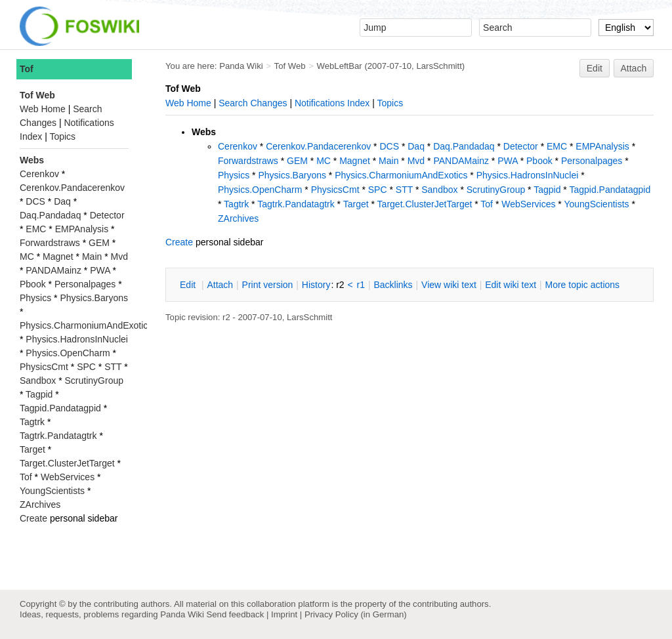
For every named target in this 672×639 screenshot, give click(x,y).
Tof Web (290, 66)
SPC (378, 190)
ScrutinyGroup (496, 190)
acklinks (393, 285)
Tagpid (547, 190)
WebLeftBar (340, 66)
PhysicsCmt (335, 190)
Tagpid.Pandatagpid (610, 190)
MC (324, 161)
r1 (361, 285)
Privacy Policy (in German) (356, 614)
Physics (234, 175)
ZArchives (238, 218)
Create (179, 242)
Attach (634, 68)
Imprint (284, 614)
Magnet (355, 161)
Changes (268, 103)
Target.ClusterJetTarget (425, 204)
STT (404, 190)
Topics (390, 103)
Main (388, 161)
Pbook (539, 161)
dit (189, 285)
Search (233, 103)
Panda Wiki (241, 66)
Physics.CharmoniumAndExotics (401, 175)
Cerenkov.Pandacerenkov (318, 146)
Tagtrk (236, 204)
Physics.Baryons (292, 175)
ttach (220, 285)
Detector (521, 146)
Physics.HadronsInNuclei (528, 175)
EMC (557, 146)
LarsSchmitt (439, 66)
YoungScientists (596, 204)
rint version (268, 285)
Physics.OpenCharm (260, 190)
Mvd (416, 161)
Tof (487, 204)
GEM (297, 161)
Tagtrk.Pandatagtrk (296, 204)
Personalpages (592, 161)
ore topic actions (582, 285)
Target (356, 204)
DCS (389, 146)
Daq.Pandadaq (464, 146)
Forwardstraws (248, 161)
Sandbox (439, 190)
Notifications (320, 103)
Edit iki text (511, 285)
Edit (595, 68)
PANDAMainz (461, 161)
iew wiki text (449, 285)
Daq (416, 146)
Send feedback (235, 614)
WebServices (528, 204)
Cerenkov (238, 146)
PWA (508, 161)
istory (316, 285)
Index (358, 103)
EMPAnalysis (602, 146)
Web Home (188, 103)
